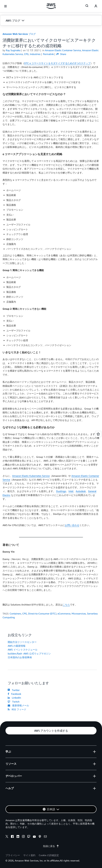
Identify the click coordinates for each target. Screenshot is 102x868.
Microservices (79, 614)
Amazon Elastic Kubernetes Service (31, 476)
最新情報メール (18, 705)
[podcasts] (40, 837)
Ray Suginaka (13, 50)
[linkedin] (18, 837)
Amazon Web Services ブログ (19, 34)
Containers (15, 614)
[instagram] (23, 837)
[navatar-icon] (96, 6)
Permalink (48, 54)
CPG (25, 614)
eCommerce (64, 614)
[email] (45, 837)
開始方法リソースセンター (22, 642)
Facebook (14, 694)
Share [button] (61, 54)
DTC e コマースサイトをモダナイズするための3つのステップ (57, 63)
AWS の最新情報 (17, 646)
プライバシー (13, 855)
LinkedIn (14, 698)
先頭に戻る (51, 846)
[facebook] (12, 837)
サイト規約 (29, 855)
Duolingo (61, 491)
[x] (7, 837)
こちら (66, 605)
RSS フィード (17, 709)
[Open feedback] (98, 434)
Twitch (14, 702)
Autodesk (81, 491)
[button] (51, 21)
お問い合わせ (72, 525)
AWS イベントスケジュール (23, 650)
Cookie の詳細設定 (49, 855)
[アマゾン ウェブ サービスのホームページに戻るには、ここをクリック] (51, 6)
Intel (71, 491)
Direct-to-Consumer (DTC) (42, 614)
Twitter (14, 690)
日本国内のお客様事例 (20, 657)
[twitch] (29, 837)
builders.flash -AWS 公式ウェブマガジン (29, 653)
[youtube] (34, 837)
